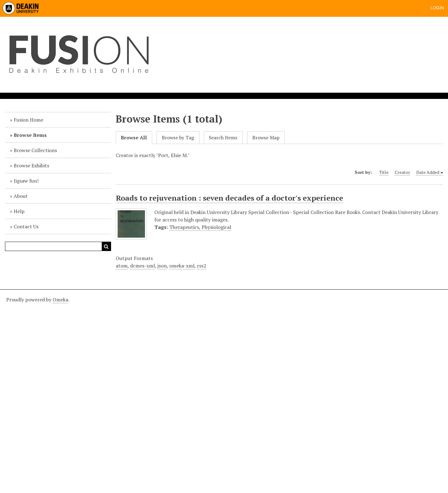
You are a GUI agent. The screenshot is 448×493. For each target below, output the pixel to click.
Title (384, 172)
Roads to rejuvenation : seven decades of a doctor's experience (229, 198)
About (21, 196)
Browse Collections (35, 150)
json (162, 266)
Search (106, 246)
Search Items (223, 138)
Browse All (134, 138)
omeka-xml (182, 266)
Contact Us (26, 226)
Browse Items (30, 135)
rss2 (202, 266)
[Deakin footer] (224, 390)
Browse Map (266, 138)
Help (19, 211)
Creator (402, 172)
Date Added (428, 172)
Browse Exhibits (31, 165)
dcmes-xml (142, 266)
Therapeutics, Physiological (200, 227)
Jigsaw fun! (26, 181)
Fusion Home (28, 120)
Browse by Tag (178, 138)
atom (122, 266)
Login (437, 8)
